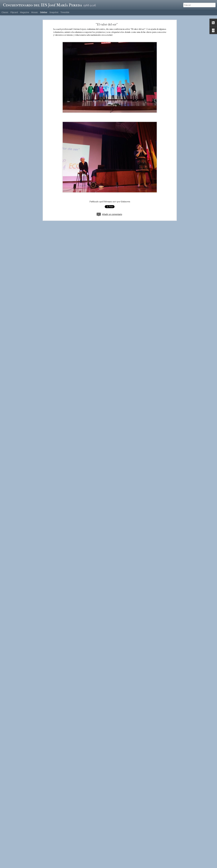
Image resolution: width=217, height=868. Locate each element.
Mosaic (35, 12)
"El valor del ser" (107, 23)
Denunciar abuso (129, 866)
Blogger (119, 866)
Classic (5, 12)
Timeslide (65, 12)
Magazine (25, 12)
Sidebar (44, 12)
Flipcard (14, 12)
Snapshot (54, 12)
